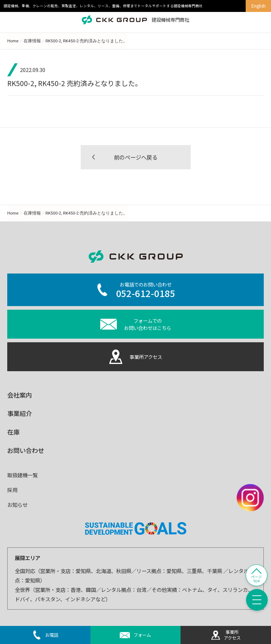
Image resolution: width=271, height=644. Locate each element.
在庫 (13, 432)
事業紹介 (20, 413)
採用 (12, 490)
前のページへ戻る (136, 157)
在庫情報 (32, 41)
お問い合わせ (26, 450)
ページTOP (257, 579)
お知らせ (17, 505)
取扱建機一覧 (22, 475)
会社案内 (20, 395)
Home (13, 41)
